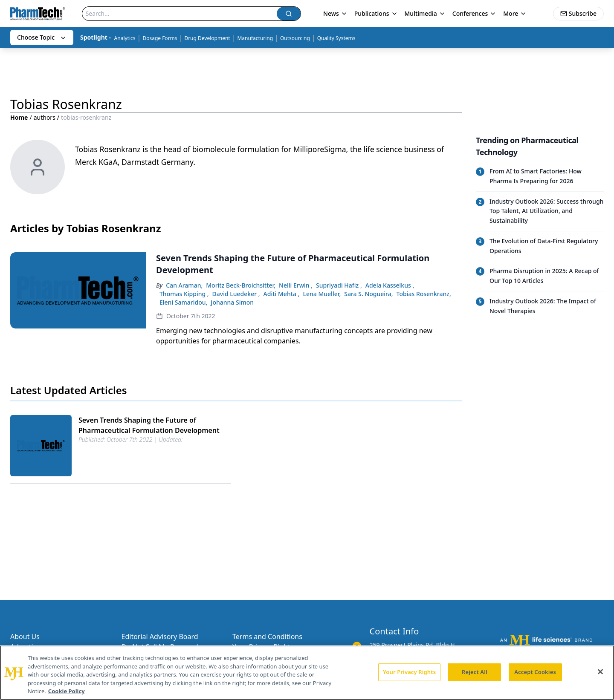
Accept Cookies (535, 672)
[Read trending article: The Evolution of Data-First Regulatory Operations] (540, 246)
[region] (307, 673)
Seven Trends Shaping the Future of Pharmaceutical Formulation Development (149, 425)
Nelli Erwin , (296, 285)
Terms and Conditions (267, 637)
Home (19, 117)
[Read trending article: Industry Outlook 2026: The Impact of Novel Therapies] (540, 306)
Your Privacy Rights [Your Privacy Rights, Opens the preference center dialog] (409, 672)
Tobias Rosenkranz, (424, 294)
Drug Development (207, 38)
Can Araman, (184, 285)
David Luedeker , (236, 294)
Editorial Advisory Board (160, 637)
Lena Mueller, (322, 294)
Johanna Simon (232, 302)
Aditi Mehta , (282, 294)
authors (45, 117)
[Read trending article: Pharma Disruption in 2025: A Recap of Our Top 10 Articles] (540, 276)
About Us (25, 637)
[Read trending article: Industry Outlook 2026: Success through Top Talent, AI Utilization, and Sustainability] (540, 211)
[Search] (180, 14)
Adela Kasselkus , (390, 285)
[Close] (600, 672)
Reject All (475, 672)
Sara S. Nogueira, (368, 294)
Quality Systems (336, 38)
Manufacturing (255, 38)
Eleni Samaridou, (183, 302)
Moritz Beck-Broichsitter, (241, 285)
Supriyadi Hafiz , (339, 285)
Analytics (125, 38)
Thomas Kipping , (184, 294)
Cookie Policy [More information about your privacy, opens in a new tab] (67, 691)
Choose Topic (42, 37)
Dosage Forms (160, 38)
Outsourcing (295, 38)
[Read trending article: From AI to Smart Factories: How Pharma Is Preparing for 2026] (540, 176)
